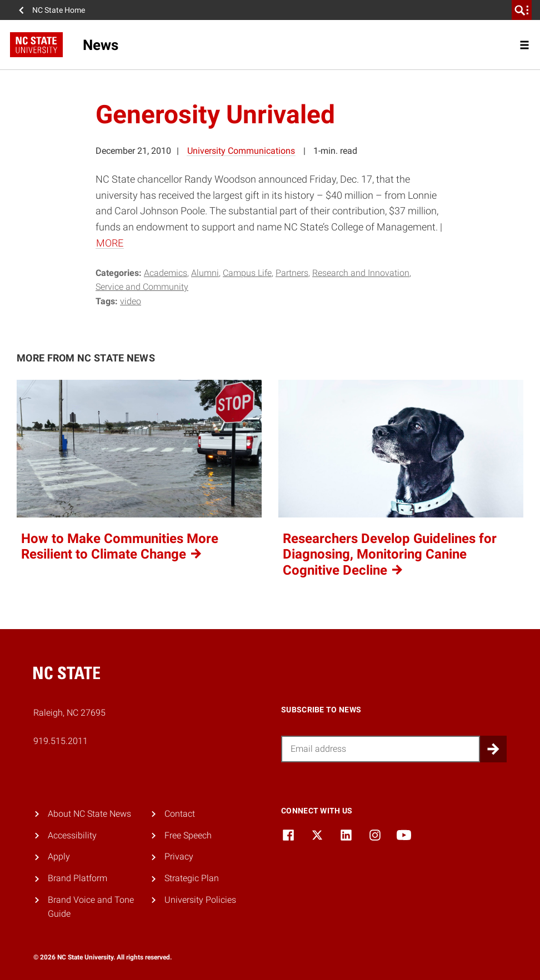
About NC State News (89, 814)
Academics (166, 273)
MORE (110, 243)
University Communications (241, 151)
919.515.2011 (61, 741)
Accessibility (72, 835)
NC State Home (59, 10)
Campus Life (247, 273)
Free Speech (188, 835)
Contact (180, 814)
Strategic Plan (192, 878)
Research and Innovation (361, 273)
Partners (292, 273)
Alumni (205, 273)
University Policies (200, 900)
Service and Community (142, 287)
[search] (522, 10)
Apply (59, 856)
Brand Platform (77, 878)
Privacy (179, 856)
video (131, 301)
